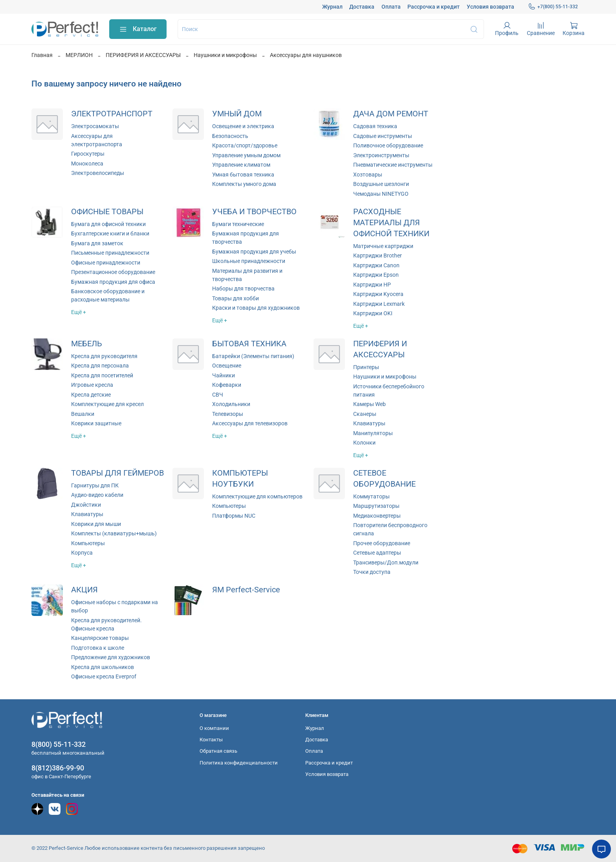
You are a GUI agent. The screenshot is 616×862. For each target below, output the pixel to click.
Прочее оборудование (382, 543)
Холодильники (231, 404)
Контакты (211, 740)
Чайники (224, 375)
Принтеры (366, 367)
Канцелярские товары (100, 638)
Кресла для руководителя (104, 356)
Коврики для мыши (96, 524)
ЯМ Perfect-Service (246, 590)
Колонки (364, 443)
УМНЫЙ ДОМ (237, 114)
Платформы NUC (234, 516)
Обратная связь (218, 751)
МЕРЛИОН (79, 55)
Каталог (138, 29)
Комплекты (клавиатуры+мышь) (114, 533)
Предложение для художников (111, 657)
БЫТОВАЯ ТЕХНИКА (249, 344)
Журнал (332, 7)
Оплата (391, 7)
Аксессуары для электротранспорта (97, 140)
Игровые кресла (92, 385)
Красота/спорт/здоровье (245, 145)
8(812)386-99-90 (58, 768)
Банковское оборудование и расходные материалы (108, 295)
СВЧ (218, 395)
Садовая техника (375, 126)
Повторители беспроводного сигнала (390, 529)
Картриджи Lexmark (379, 304)
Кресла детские (91, 395)
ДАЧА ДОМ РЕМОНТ (391, 114)
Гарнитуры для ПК (95, 485)
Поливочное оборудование (388, 145)
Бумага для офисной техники (108, 224)
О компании (214, 728)
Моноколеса (87, 164)
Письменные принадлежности (110, 253)
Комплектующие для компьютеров (257, 496)
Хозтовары (368, 175)
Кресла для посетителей (102, 375)
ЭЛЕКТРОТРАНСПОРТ (112, 114)
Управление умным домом (246, 155)
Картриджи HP (372, 285)
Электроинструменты (381, 155)
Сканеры (365, 414)
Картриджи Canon (376, 265)
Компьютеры (88, 543)
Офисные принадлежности (106, 263)
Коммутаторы (371, 496)
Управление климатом (241, 165)
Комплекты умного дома (244, 184)
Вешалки (83, 414)
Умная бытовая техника (243, 175)
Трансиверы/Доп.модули (386, 562)
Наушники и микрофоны (225, 55)
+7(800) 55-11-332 (553, 7)
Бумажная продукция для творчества (246, 238)
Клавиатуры (369, 423)
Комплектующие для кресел (107, 404)
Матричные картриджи (383, 246)
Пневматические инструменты (393, 165)
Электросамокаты (95, 126)
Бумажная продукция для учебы (254, 252)
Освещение (227, 366)
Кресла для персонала (100, 366)
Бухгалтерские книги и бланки (110, 233)
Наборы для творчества (243, 289)
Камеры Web (369, 404)
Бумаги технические (238, 224)
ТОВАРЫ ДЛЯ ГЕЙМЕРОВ (117, 473)
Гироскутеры (88, 154)
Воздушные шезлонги (381, 184)
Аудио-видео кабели (97, 495)
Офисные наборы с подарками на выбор (115, 606)
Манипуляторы (373, 433)
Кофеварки (227, 385)
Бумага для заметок (97, 243)
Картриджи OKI (373, 313)
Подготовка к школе (98, 648)
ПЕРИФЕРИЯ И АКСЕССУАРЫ (143, 55)
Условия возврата (490, 7)
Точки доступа (372, 572)
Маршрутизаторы (376, 506)
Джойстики (86, 505)
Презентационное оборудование (113, 272)
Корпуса (82, 553)
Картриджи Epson (376, 275)
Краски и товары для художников (256, 308)
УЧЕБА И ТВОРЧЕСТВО (254, 212)
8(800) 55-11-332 (59, 744)
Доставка (362, 7)
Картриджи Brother (378, 255)
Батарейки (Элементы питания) (253, 356)
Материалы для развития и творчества (247, 275)
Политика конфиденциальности (239, 763)
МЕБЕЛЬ (87, 344)
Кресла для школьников (103, 667)
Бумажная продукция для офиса (113, 282)
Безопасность (230, 136)
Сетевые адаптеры (377, 553)
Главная (42, 55)
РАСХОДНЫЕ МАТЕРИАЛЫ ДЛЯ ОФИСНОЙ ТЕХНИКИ (391, 223)
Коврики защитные (96, 423)
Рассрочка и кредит (434, 7)
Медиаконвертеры (377, 516)
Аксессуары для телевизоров (250, 423)
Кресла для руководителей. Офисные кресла (106, 624)
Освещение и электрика (243, 126)
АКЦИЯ (84, 590)
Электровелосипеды (98, 173)
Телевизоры (228, 414)
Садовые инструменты (383, 136)
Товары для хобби (236, 298)
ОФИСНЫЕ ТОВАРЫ (107, 212)
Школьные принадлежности (249, 261)
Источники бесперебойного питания (389, 391)
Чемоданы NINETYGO (381, 194)
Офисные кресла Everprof (104, 676)
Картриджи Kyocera (378, 294)
